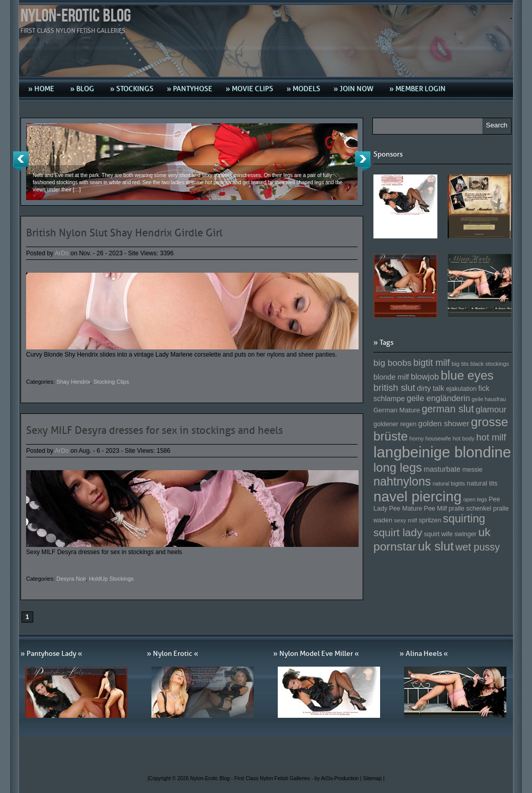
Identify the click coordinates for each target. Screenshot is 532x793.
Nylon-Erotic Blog (76, 16)
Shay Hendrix (73, 382)
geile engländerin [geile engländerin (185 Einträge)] (438, 398)
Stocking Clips (111, 382)
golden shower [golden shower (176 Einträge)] (444, 423)
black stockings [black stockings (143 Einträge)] (490, 364)
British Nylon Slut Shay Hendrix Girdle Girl (124, 233)
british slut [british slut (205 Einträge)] (394, 388)
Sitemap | (374, 778)
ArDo (62, 253)
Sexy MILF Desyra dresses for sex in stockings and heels (154, 430)
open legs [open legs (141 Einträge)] (475, 499)
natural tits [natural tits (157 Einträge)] (482, 483)
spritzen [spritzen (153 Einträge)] (430, 520)
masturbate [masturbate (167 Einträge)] (442, 469)
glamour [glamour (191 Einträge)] (491, 410)
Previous (21, 161)
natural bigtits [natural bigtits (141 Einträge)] (449, 483)
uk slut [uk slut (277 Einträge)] (436, 546)
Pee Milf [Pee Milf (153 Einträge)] (436, 509)
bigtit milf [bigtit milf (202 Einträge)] (432, 363)
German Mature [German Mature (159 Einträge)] (397, 410)
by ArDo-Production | (339, 778)
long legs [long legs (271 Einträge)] (398, 468)
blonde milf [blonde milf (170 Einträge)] (391, 377)
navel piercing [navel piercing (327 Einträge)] (417, 497)
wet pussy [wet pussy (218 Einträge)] (478, 547)
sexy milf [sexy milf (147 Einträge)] (405, 520)
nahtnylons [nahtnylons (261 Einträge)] (402, 481)
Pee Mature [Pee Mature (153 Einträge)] (405, 509)
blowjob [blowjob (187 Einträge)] (425, 377)
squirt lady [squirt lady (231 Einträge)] (398, 532)
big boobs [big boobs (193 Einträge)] (393, 363)
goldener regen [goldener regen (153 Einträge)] (395, 424)
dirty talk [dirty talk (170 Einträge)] (431, 388)
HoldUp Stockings (111, 579)
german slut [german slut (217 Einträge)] (448, 409)
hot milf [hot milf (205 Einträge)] (491, 437)
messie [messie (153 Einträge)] (473, 470)
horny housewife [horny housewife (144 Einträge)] (430, 438)
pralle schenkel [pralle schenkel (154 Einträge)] (470, 509)
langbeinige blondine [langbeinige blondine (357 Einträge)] (442, 452)
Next (363, 161)
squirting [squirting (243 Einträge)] (464, 519)
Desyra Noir (71, 579)
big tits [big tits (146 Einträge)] (460, 364)
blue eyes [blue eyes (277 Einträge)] (467, 375)
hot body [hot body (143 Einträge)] (464, 438)
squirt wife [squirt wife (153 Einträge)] (438, 534)
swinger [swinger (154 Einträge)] (465, 534)
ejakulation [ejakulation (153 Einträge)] (461, 389)
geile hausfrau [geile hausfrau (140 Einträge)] (489, 399)
